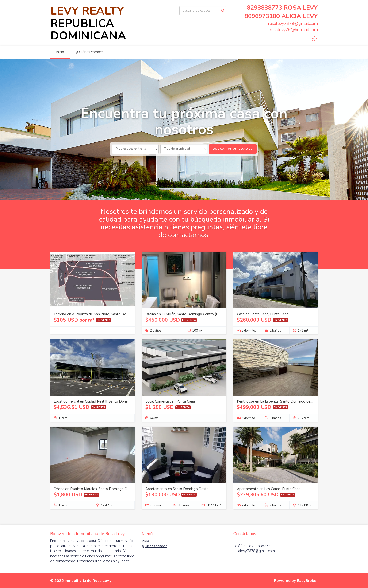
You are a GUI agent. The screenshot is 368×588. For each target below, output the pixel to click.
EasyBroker (307, 581)
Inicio (60, 52)
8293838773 (264, 8)
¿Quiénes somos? (90, 52)
